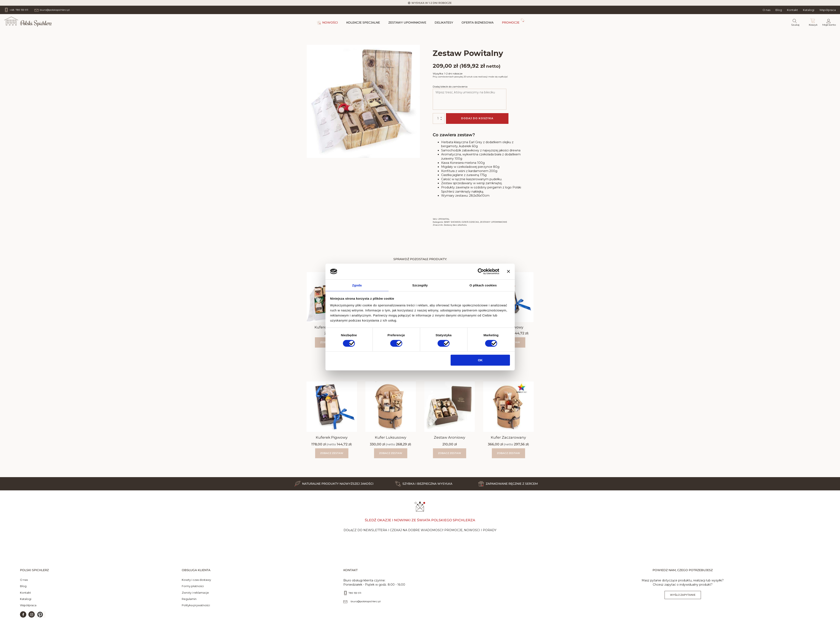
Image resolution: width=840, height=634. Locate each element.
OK (480, 361)
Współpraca (828, 10)
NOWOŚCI (330, 23)
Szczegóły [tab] (420, 285)
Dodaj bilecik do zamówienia (450, 87)
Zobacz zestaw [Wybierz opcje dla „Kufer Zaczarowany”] (508, 453)
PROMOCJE (511, 23)
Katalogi (809, 10)
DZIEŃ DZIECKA (470, 222)
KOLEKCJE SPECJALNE (363, 23)
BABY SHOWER (452, 222)
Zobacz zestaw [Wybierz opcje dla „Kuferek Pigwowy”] (332, 453)
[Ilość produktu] (439, 118)
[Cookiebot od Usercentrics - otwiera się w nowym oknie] (481, 271)
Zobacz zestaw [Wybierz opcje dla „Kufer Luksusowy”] (391, 453)
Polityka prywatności (196, 609)
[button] (40, 618)
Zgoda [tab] (357, 285)
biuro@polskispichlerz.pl (366, 605)
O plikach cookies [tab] (483, 285)
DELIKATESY (444, 23)
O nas (766, 10)
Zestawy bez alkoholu (455, 225)
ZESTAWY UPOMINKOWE (407, 23)
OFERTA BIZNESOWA (478, 23)
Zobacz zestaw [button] (450, 453)
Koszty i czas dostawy (196, 583)
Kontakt (792, 10)
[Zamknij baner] (508, 271)
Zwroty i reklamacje (195, 596)
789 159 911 (355, 596)
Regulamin (189, 602)
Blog (779, 10)
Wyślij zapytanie (683, 598)
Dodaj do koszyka (477, 118)
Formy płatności (193, 590)
